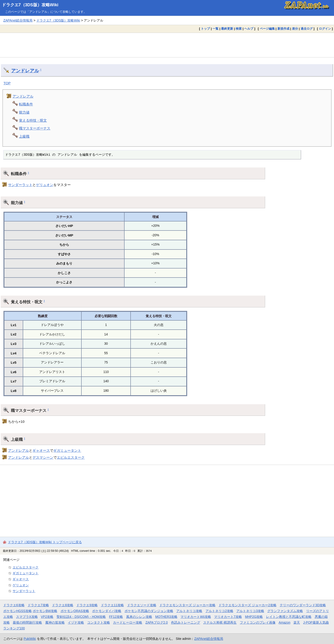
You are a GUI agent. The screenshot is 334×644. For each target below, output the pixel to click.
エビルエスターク (71, 457)
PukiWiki (30, 639)
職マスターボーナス (35, 128)
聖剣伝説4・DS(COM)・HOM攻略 (81, 617)
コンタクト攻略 (99, 622)
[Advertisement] (167, 45)
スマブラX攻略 (27, 617)
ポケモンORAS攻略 (75, 611)
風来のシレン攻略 (139, 617)
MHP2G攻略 (254, 617)
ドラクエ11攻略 (112, 605)
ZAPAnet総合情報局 (18, 20)
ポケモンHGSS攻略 (18, 611)
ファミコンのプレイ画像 (258, 622)
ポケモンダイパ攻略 (107, 611)
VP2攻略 (47, 617)
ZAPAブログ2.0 (157, 622)
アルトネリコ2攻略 (219, 611)
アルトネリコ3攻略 (250, 611)
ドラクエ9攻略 (87, 605)
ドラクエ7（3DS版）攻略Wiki (30, 5)
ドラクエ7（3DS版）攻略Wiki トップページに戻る (45, 542)
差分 (295, 29)
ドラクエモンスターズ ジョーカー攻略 (187, 605)
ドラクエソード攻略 (142, 605)
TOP (7, 83)
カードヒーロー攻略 (128, 622)
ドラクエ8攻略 (63, 605)
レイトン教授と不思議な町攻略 (289, 617)
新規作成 (283, 29)
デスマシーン (43, 457)
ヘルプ (249, 29)
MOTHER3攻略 (166, 617)
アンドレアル (25, 71)
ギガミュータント (67, 450)
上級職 (24, 136)
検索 (239, 29)
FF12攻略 (116, 617)
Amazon (284, 622)
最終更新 (227, 29)
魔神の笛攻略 (55, 622)
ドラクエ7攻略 (38, 605)
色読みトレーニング (186, 622)
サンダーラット (20, 185)
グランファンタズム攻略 (285, 611)
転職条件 (26, 104)
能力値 (24, 112)
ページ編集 (267, 29)
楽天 (297, 622)
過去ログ (307, 29)
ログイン (325, 29)
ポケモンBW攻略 (45, 611)
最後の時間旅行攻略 (27, 622)
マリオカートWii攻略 (196, 617)
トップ (205, 29)
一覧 (215, 29)
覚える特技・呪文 (33, 120)
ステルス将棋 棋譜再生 (220, 622)
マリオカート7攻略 (228, 617)
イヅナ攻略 (76, 622)
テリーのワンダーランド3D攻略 (303, 605)
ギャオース (41, 450)
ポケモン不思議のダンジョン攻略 (149, 611)
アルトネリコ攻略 (189, 611)
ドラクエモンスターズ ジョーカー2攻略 (247, 605)
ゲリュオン (45, 185)
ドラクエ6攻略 (14, 605)
